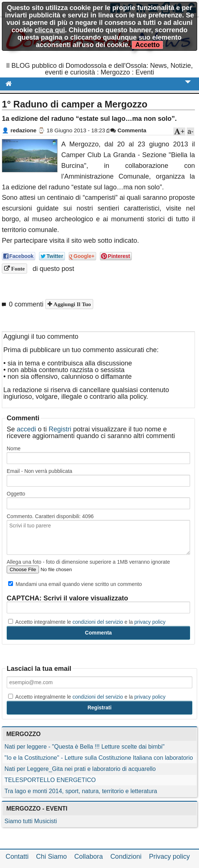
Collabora (89, 857)
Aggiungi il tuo (71, 304)
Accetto (147, 45)
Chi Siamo (51, 857)
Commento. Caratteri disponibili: (50, 516)
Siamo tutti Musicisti (31, 821)
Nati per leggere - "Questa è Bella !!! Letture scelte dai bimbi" (84, 747)
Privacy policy (169, 857)
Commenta (128, 130)
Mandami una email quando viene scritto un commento (75, 584)
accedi (26, 429)
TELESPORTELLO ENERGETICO (50, 780)
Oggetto (16, 494)
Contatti (17, 857)
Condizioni (126, 857)
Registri (60, 429)
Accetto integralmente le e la (87, 622)
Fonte (17, 269)
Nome (14, 448)
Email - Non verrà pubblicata (40, 471)
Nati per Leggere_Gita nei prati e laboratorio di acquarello (80, 769)
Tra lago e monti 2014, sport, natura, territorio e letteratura (81, 791)
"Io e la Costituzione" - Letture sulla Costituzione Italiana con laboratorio (99, 758)
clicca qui (50, 30)
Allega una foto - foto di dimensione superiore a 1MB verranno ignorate (88, 562)
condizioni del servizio (98, 622)
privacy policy (150, 622)
